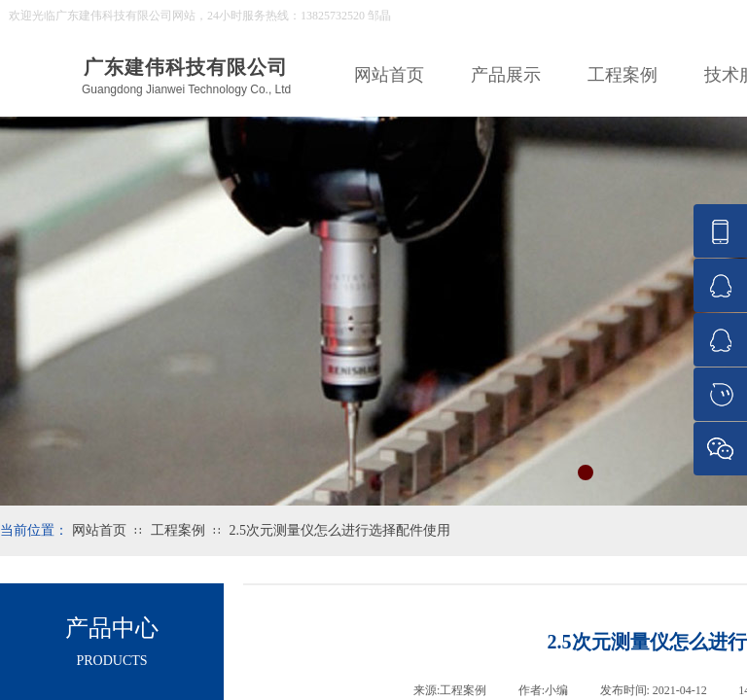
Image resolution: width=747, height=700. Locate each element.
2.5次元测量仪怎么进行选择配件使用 (339, 530)
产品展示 (506, 75)
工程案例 (622, 75)
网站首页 (389, 75)
